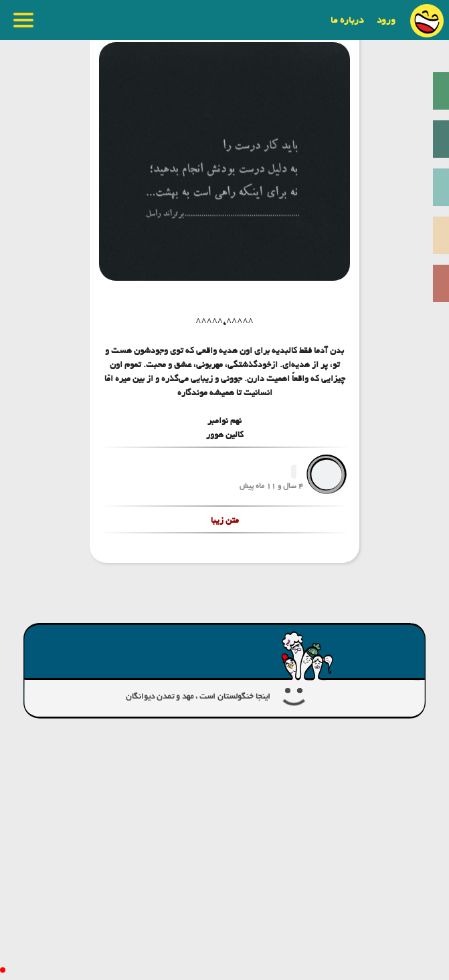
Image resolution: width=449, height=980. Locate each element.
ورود (386, 20)
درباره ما (347, 20)
